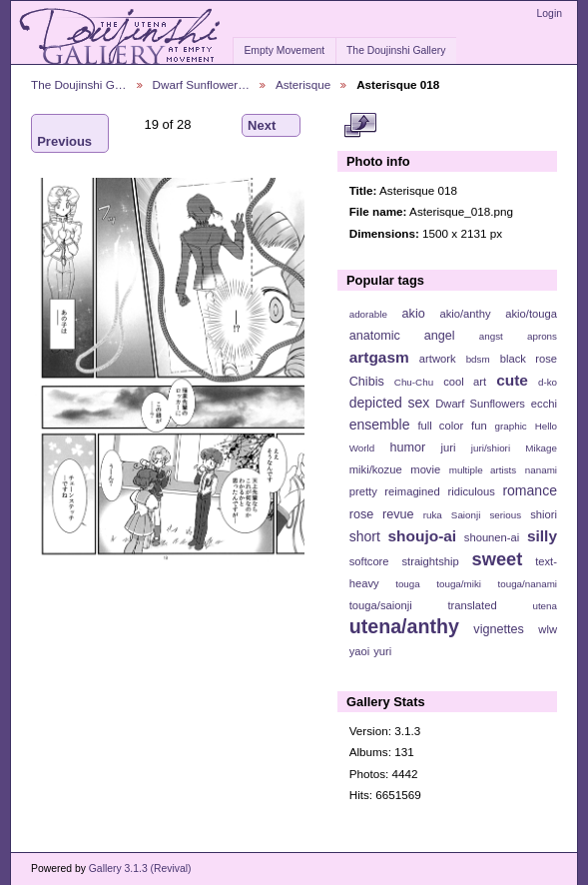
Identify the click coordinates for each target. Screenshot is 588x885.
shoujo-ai (423, 536)
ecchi (544, 404)
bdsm (478, 359)
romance (530, 490)
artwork (438, 359)
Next (271, 126)
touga (408, 584)
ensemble (380, 425)
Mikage (541, 448)
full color (440, 426)
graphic (511, 426)
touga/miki (459, 584)
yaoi (360, 651)
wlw (548, 629)
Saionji (466, 515)
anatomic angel (402, 336)
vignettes (499, 629)
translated (472, 605)
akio (414, 314)
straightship (430, 561)
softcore (369, 561)
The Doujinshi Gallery (396, 50)
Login (550, 13)
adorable (368, 314)
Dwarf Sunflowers (480, 404)
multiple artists (483, 470)
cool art (465, 382)
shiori (544, 514)
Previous (64, 133)
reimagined (412, 491)
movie (425, 469)
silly (542, 536)
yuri (382, 651)
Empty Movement (284, 50)
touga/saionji (381, 605)
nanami (541, 470)
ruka (433, 515)
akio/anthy (465, 314)
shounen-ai (492, 537)
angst (491, 336)
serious (505, 515)
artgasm (379, 357)
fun (479, 426)
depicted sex (390, 403)
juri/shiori (491, 448)
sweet (498, 559)
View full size (360, 126)
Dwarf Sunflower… (201, 84)
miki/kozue (376, 469)
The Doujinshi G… (79, 84)
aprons (542, 336)
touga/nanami (528, 584)
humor (407, 447)
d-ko (548, 382)
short (365, 536)
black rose (529, 359)
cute (512, 380)
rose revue (382, 514)
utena (545, 606)
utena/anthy (404, 626)
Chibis (367, 382)
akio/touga (531, 314)
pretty (363, 491)
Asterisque (303, 84)
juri (449, 447)
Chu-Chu (414, 382)
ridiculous (471, 491)
